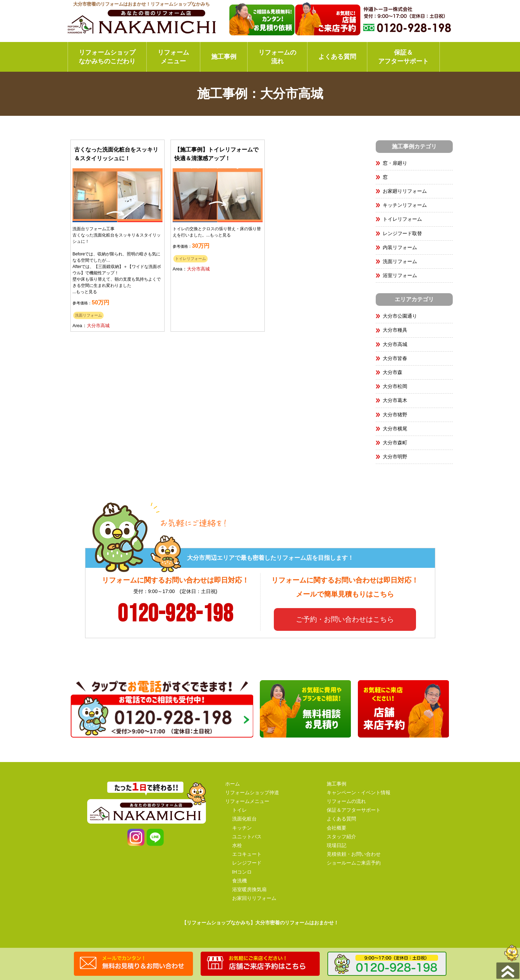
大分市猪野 (395, 415)
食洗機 (240, 881)
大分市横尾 (395, 429)
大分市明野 (395, 457)
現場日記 (337, 845)
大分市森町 (395, 443)
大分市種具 (397, 330)
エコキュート (247, 854)
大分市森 (393, 372)
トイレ (240, 810)
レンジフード (247, 863)
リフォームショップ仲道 (252, 792)
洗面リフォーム (88, 315)
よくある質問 (337, 57)
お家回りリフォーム (254, 898)
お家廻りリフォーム (405, 191)
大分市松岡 (395, 386)
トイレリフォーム (190, 259)
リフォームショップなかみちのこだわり (107, 57)
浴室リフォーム (400, 275)
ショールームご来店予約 (354, 863)
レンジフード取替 (402, 233)
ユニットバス (247, 837)
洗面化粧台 (244, 819)
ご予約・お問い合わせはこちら (345, 619)
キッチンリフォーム (405, 205)
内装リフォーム (400, 247)
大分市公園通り (400, 316)
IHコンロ (242, 872)
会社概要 (337, 828)
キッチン (242, 828)
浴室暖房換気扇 (249, 889)
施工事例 (224, 57)
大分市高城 (98, 326)
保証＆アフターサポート (403, 57)
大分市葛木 (395, 400)
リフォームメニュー (173, 57)
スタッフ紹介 (341, 837)
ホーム (233, 784)
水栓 (237, 845)
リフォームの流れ (277, 57)
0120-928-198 (175, 614)
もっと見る (86, 292)
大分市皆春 (395, 358)
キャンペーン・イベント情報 (359, 792)
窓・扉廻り (395, 163)
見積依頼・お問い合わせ (354, 854)
